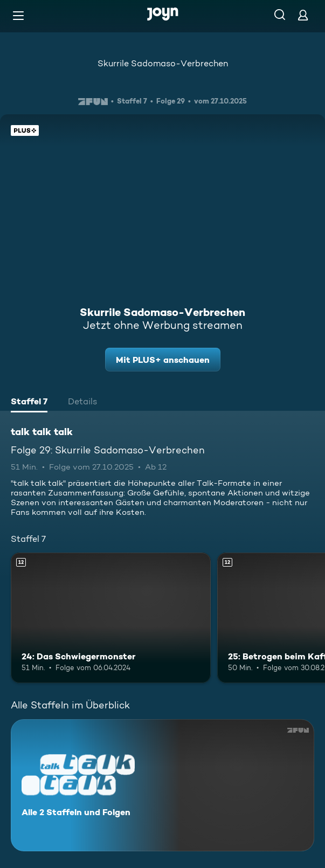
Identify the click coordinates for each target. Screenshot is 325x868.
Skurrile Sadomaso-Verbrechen (163, 63)
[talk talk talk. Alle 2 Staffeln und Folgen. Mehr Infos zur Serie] (162, 785)
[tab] (29, 403)
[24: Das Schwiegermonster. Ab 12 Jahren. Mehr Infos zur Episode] (111, 618)
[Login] (303, 15)
